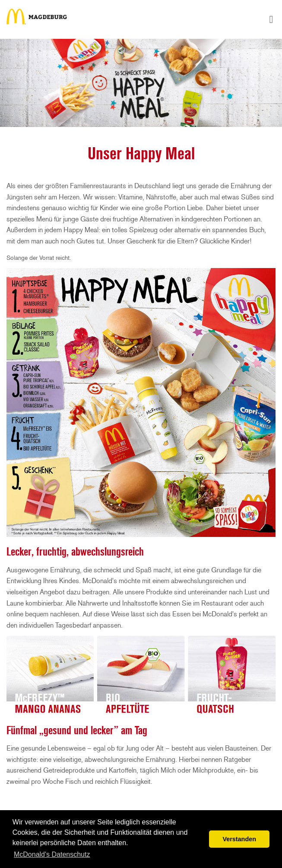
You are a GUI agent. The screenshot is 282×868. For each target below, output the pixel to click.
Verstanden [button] (239, 839)
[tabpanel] (141, 83)
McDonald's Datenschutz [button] (52, 854)
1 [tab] (141, 117)
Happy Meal (37, 19)
